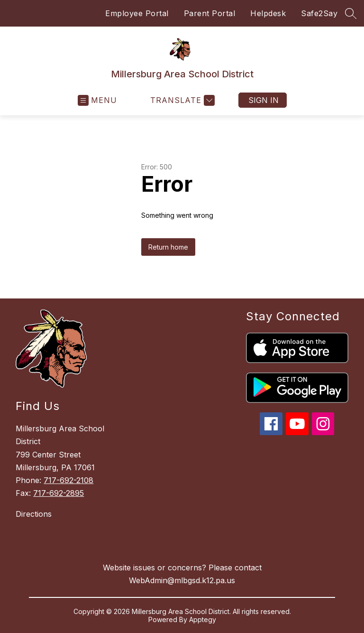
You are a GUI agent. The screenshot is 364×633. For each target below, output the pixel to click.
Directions (34, 514)
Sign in (264, 100)
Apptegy (203, 619)
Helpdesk (268, 13)
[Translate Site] (181, 100)
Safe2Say (319, 13)
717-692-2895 (59, 493)
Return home (168, 247)
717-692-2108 (68, 480)
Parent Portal (210, 13)
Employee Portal (137, 13)
